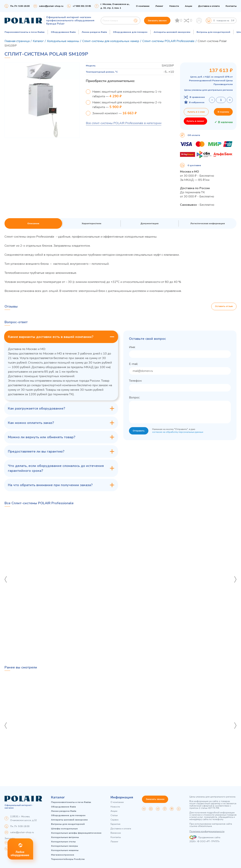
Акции (188, 6)
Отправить (139, 431)
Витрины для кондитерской (213, 32)
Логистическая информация (208, 223)
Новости (174, 6)
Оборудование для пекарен (130, 32)
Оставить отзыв (224, 306)
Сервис (115, 820)
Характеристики (92, 223)
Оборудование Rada (63, 32)
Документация (149, 223)
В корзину (223, 112)
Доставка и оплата (209, 6)
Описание (33, 223)
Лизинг (159, 6)
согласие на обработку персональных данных (178, 432)
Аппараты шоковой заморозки (172, 32)
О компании (143, 6)
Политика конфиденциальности (207, 831)
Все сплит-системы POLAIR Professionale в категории (124, 123)
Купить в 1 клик (196, 112)
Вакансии (116, 833)
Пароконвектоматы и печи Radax (25, 32)
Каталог (58, 797)
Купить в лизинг (195, 121)
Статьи (114, 815)
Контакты (231, 6)
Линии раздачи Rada (94, 32)
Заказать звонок (157, 21)
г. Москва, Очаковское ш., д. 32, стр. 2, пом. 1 (115, 6)
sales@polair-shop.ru (51, 6)
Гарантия (115, 824)
